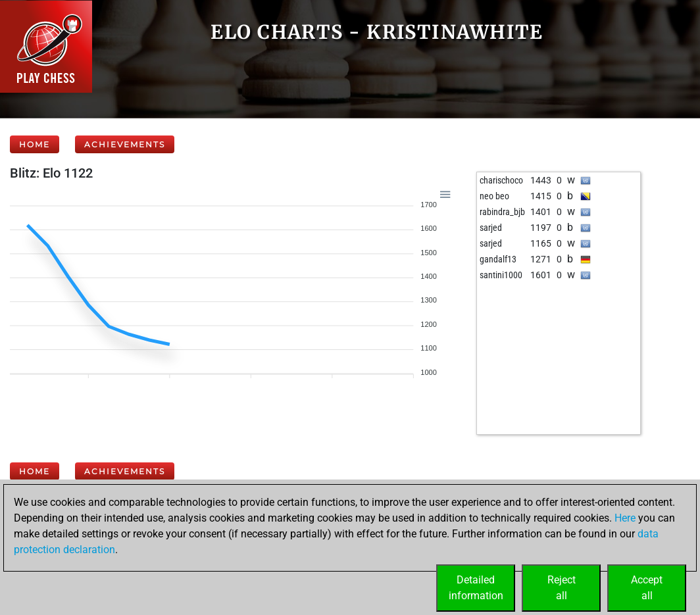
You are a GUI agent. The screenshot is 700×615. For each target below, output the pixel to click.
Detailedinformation (476, 588)
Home (35, 144)
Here (625, 518)
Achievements (125, 144)
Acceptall (647, 588)
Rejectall (562, 588)
